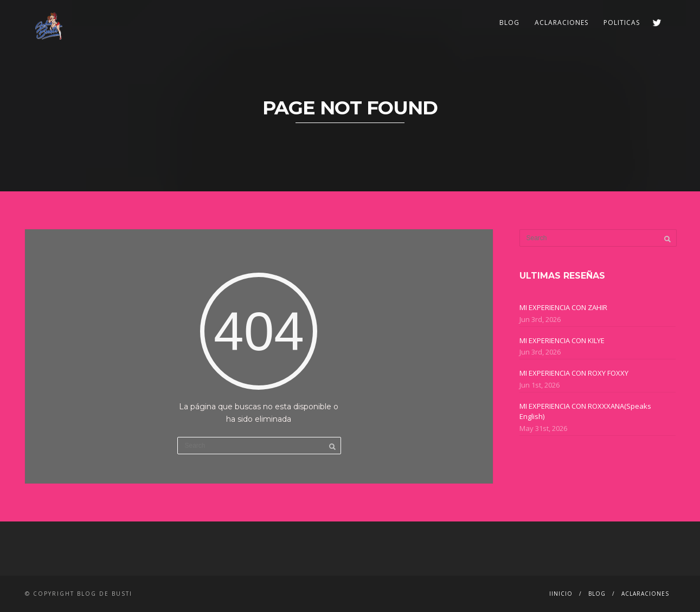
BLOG (509, 22)
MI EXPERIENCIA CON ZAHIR (563, 307)
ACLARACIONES (561, 22)
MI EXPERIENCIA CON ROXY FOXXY (574, 373)
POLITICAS (622, 22)
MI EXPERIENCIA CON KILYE (562, 340)
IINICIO (561, 594)
